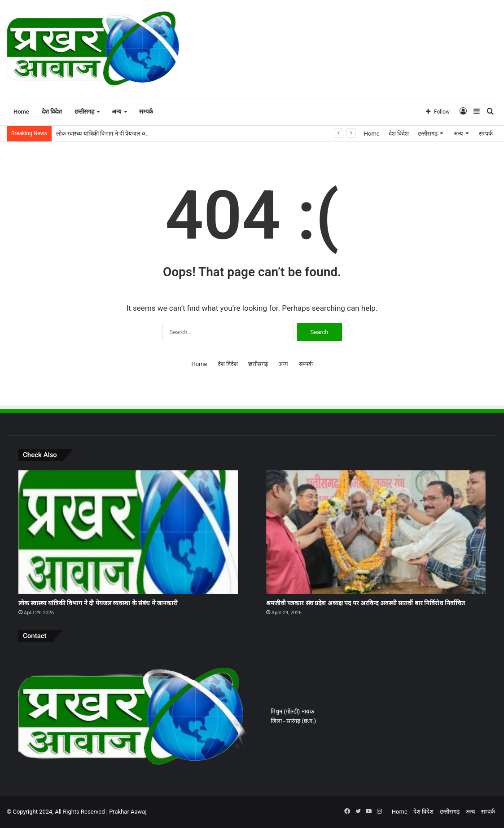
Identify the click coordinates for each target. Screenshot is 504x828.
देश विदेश (52, 112)
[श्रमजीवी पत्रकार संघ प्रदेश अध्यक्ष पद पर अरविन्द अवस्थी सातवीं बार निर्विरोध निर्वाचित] (376, 532)
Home (21, 112)
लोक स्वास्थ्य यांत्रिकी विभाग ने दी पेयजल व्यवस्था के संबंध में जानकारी (128, 134)
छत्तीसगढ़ (84, 112)
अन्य (117, 112)
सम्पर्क (146, 112)
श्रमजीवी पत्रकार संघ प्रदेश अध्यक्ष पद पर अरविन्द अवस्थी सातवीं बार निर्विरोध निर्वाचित (366, 603)
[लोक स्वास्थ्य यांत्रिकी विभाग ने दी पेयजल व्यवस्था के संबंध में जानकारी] (128, 532)
